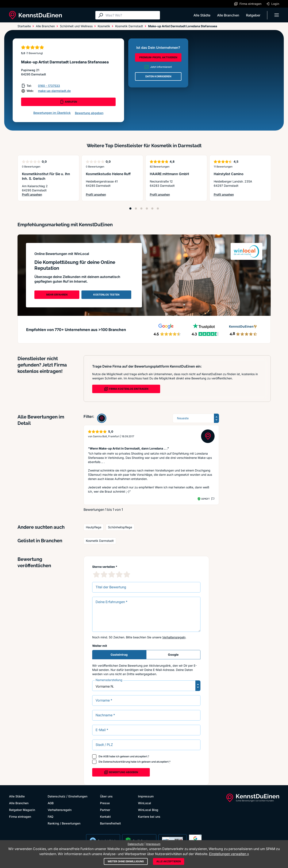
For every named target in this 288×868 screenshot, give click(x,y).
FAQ (51, 817)
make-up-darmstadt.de (54, 91)
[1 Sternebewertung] (96, 574)
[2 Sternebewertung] (104, 574)
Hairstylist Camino (229, 174)
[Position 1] (130, 208)
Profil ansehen (48, 195)
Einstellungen (78, 796)
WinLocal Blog (148, 810)
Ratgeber (253, 15)
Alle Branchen (228, 15)
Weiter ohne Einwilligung (126, 861)
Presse (105, 803)
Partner (105, 810)
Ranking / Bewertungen (64, 823)
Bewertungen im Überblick (52, 113)
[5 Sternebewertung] (127, 574)
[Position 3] (141, 208)
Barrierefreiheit (110, 823)
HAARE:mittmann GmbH (169, 174)
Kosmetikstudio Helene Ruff (108, 174)
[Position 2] (136, 208)
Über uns (106, 796)
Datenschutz (57, 796)
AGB (106, 756)
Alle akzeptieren (169, 861)
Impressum (146, 796)
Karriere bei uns (149, 817)
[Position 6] (158, 208)
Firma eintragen (20, 817)
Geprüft (205, 499)
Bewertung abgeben (89, 113)
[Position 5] (152, 208)
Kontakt (105, 817)
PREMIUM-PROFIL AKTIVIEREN (158, 57)
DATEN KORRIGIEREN (158, 76)
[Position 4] (147, 208)
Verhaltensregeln (174, 637)
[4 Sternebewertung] (119, 574)
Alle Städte (202, 15)
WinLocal (145, 803)
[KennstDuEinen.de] (35, 15)
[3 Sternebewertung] (112, 574)
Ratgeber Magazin (22, 810)
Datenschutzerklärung (117, 762)
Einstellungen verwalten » (229, 854)
